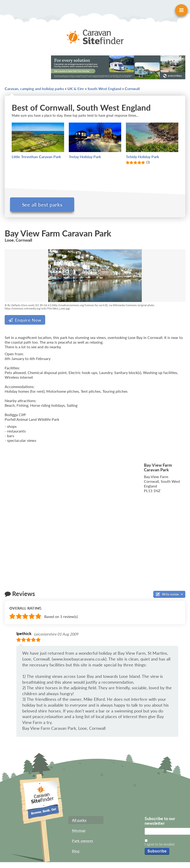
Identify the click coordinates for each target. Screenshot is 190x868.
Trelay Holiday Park (85, 157)
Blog (76, 852)
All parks (79, 821)
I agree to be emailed (160, 846)
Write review (169, 596)
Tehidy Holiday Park (142, 157)
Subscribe (157, 852)
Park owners (82, 842)
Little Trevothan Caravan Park (36, 157)
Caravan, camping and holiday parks (34, 89)
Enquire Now (25, 321)
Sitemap (79, 832)
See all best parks (44, 205)
